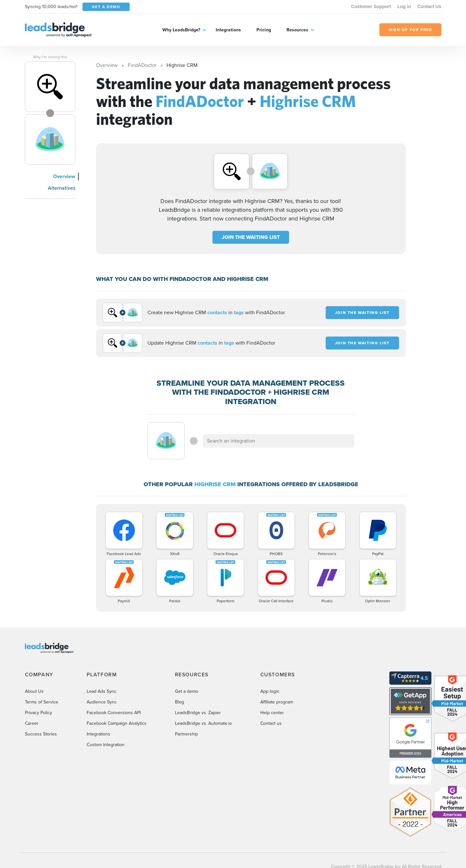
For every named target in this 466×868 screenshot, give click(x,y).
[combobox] (278, 441)
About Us (34, 691)
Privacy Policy (38, 713)
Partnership (186, 734)
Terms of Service (42, 702)
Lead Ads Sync (102, 691)
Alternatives (62, 188)
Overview (64, 176)
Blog (179, 702)
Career (32, 723)
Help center (272, 713)
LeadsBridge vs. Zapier (198, 713)
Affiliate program (277, 702)
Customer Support (371, 6)
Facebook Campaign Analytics (117, 723)
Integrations (228, 30)
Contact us (271, 723)
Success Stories (41, 734)
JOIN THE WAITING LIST (251, 237)
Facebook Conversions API (114, 713)
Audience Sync (102, 702)
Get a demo (187, 691)
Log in (404, 6)
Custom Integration (106, 745)
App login (270, 691)
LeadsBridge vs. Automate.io (203, 723)
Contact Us (429, 6)
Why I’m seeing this (50, 57)
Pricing (264, 30)
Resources (297, 30)
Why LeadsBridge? (181, 30)
